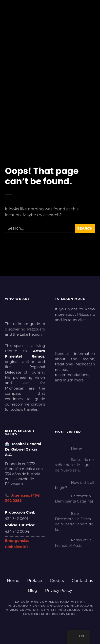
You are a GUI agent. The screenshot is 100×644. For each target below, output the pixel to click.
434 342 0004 (17, 532)
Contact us (82, 581)
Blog (32, 590)
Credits (57, 581)
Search (85, 228)
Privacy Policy (59, 590)
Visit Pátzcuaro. (64, 610)
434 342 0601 (16, 519)
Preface (35, 581)
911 (25, 547)
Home (13, 581)
